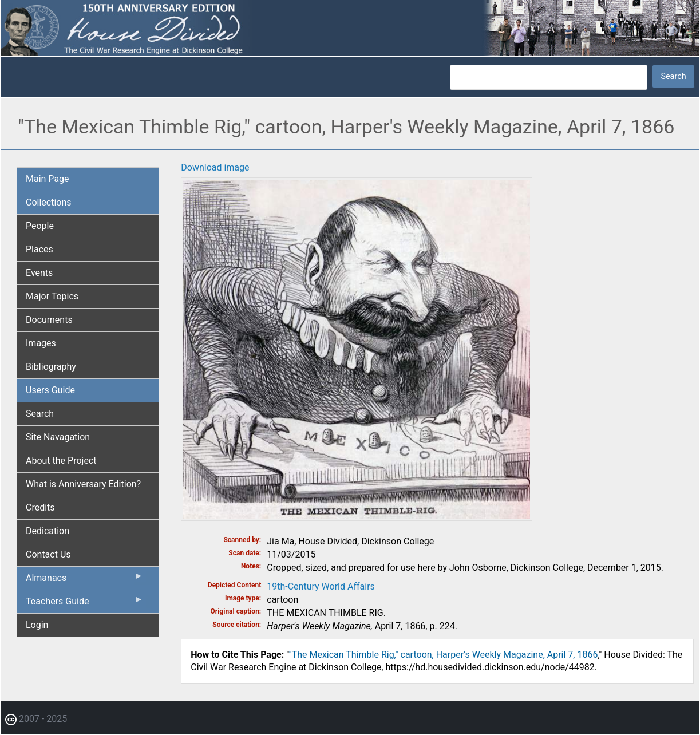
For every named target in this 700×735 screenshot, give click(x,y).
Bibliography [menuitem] (51, 367)
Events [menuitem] (39, 273)
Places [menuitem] (39, 249)
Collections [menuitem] (49, 202)
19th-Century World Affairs (321, 586)
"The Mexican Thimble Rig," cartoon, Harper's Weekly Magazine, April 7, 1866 (443, 655)
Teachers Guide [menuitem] (84, 604)
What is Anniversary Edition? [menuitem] (83, 484)
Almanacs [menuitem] (84, 580)
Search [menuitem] (40, 414)
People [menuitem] (40, 226)
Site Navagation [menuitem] (58, 437)
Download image (215, 167)
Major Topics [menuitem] (52, 296)
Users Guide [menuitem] (50, 390)
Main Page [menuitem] (48, 179)
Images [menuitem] (41, 343)
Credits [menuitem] (40, 507)
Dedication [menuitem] (48, 531)
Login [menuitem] (37, 625)
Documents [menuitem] (49, 320)
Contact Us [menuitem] (48, 554)
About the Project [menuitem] (61, 461)
